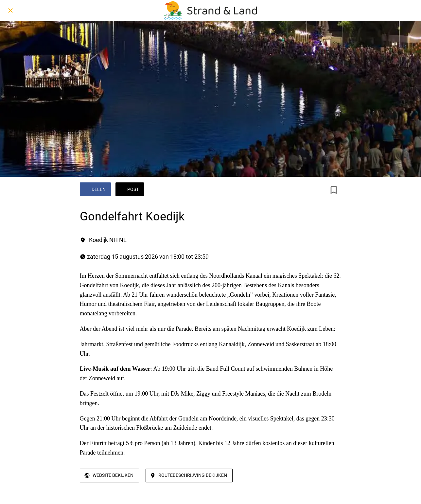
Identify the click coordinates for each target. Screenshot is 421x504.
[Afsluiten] (10, 10)
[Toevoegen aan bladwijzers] (334, 190)
